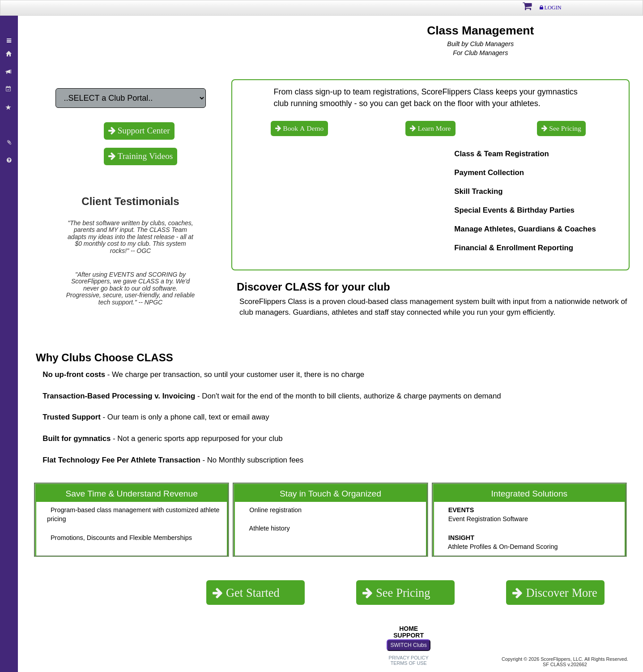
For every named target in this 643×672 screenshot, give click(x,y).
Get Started (251, 593)
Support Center (143, 131)
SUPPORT (409, 635)
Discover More (560, 593)
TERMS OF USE (409, 663)
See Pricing (564, 128)
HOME (409, 629)
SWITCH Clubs (408, 645)
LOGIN (552, 8)
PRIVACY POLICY (409, 658)
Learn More (433, 128)
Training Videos (144, 156)
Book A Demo (302, 128)
